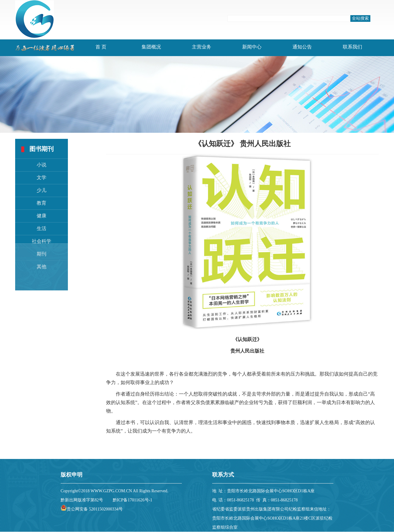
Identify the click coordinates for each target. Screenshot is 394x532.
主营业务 (202, 47)
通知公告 (302, 47)
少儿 (42, 190)
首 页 (101, 47)
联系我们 (352, 47)
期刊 (42, 254)
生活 (42, 228)
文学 (42, 177)
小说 (42, 165)
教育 (42, 203)
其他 (42, 267)
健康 (42, 216)
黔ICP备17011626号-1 (133, 500)
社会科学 (42, 241)
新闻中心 (252, 47)
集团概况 (151, 47)
